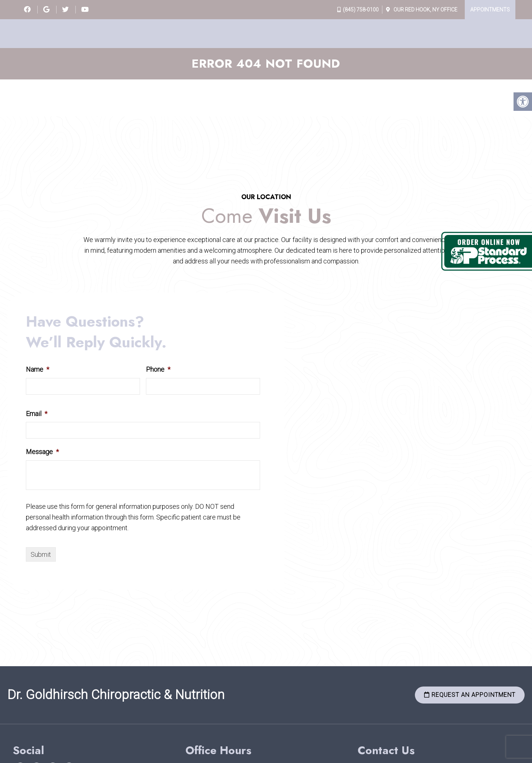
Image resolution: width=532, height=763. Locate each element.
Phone (158, 369)
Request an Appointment (470, 695)
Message (42, 452)
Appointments (490, 10)
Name (37, 369)
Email (37, 414)
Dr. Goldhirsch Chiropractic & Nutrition (116, 695)
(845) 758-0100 (361, 10)
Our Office (425, 10)
